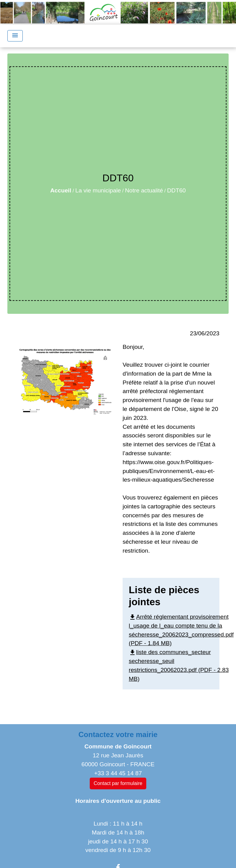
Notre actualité (144, 190)
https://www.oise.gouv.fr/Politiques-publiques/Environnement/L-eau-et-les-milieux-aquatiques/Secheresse (169, 471)
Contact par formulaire (118, 783)
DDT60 (177, 190)
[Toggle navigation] (15, 36)
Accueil (61, 190)
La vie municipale (98, 190)
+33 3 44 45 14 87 (118, 773)
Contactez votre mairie (118, 734)
